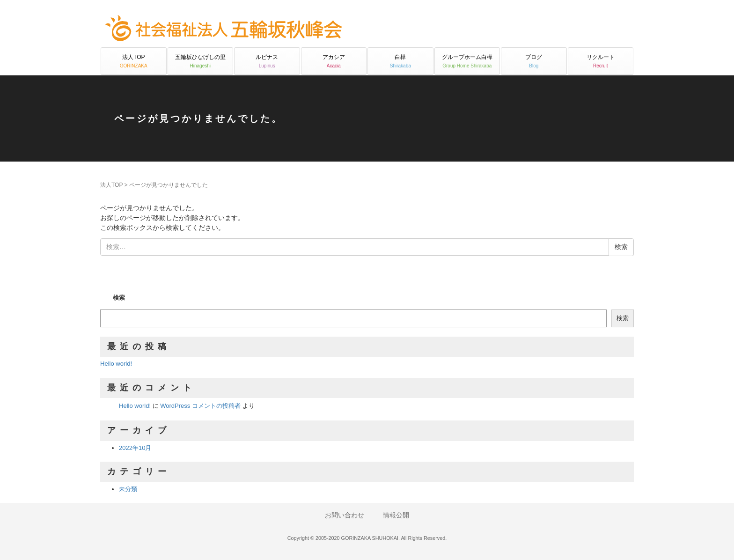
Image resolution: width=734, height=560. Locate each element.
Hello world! (116, 364)
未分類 (128, 489)
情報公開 (396, 515)
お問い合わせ (345, 515)
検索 (119, 298)
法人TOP (111, 185)
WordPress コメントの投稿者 (200, 406)
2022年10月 (135, 448)
